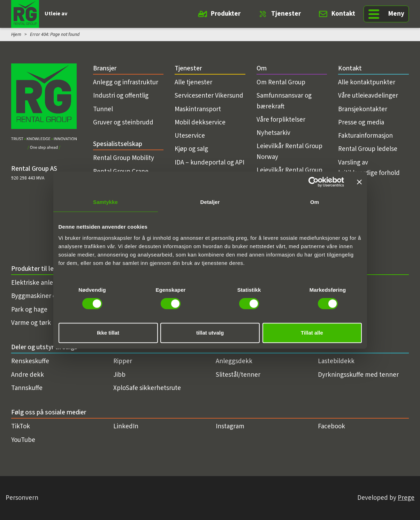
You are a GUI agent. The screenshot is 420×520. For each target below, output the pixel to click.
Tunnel (103, 109)
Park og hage (29, 310)
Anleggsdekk (234, 361)
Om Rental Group (281, 82)
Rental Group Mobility (124, 158)
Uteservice (190, 136)
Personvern (22, 498)
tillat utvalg (210, 333)
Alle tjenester (193, 82)
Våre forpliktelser (281, 120)
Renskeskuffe (30, 361)
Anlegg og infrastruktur (126, 82)
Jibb (119, 375)
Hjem (16, 34)
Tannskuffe (27, 388)
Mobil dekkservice (200, 123)
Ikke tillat (108, 333)
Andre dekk (28, 375)
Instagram (230, 426)
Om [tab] (315, 202)
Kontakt (343, 14)
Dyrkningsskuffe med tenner (358, 375)
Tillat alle (312, 333)
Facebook (331, 426)
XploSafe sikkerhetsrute (147, 388)
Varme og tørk (31, 323)
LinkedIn (126, 426)
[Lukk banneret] (359, 182)
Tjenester (286, 14)
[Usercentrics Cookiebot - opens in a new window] (314, 182)
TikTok (21, 426)
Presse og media (361, 123)
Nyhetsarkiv (273, 133)
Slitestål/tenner (238, 375)
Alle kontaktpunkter (367, 82)
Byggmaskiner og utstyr (44, 296)
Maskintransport (198, 109)
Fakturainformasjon (365, 136)
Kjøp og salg (191, 149)
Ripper (123, 361)
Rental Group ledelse (368, 149)
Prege (406, 498)
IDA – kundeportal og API (209, 163)
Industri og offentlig (121, 96)
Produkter (226, 14)
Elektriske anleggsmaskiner (50, 283)
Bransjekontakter (363, 109)
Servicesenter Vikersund (209, 96)
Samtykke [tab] (105, 202)
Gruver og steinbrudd (123, 123)
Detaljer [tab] (210, 202)
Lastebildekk (336, 361)
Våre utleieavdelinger (368, 96)
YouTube (23, 440)
